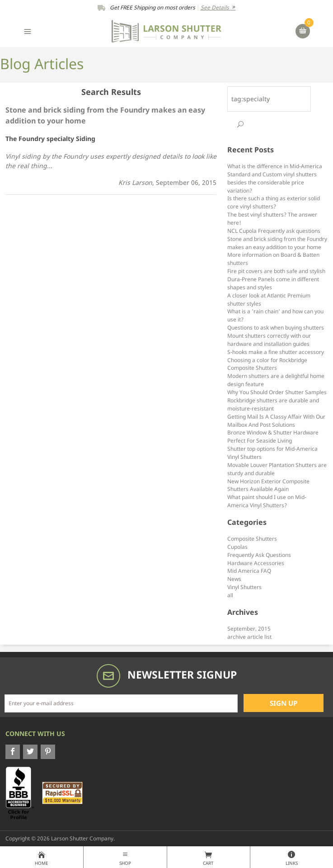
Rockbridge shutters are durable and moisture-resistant (273, 404)
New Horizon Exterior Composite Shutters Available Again (268, 485)
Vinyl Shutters (244, 587)
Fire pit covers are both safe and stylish (276, 271)
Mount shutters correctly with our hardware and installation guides (269, 340)
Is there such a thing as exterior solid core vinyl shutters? (274, 202)
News (234, 579)
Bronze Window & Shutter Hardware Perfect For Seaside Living (273, 436)
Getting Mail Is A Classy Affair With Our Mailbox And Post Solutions (276, 420)
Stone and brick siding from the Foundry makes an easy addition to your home (277, 243)
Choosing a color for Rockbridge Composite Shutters (267, 364)
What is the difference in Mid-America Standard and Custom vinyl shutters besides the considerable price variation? (275, 178)
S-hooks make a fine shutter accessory (276, 352)
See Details (218, 7)
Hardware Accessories (256, 563)
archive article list (249, 637)
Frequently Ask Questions (259, 555)
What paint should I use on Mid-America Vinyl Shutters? (267, 501)
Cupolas (237, 547)
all (230, 595)
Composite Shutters (252, 538)
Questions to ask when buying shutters (276, 327)
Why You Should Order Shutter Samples (277, 392)
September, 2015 (249, 628)
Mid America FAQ (249, 571)
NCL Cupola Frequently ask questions (274, 231)
